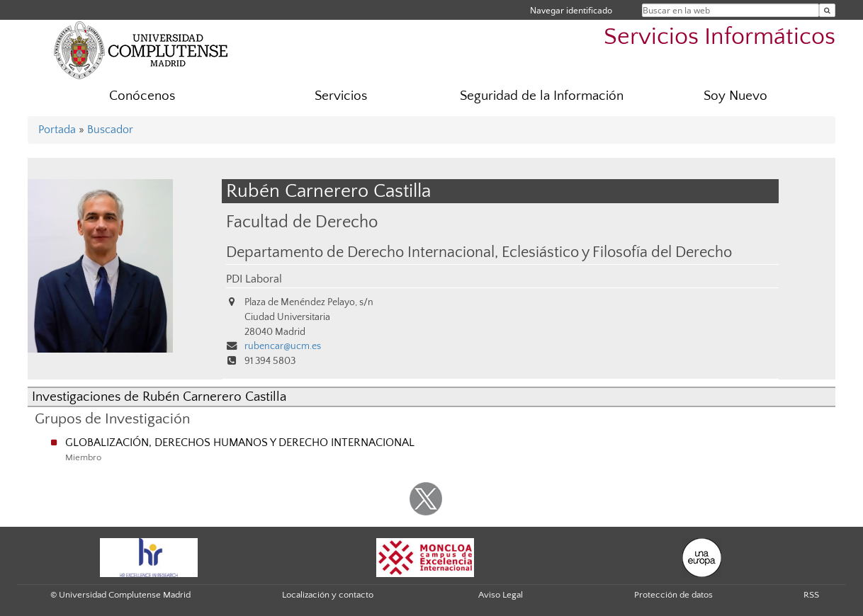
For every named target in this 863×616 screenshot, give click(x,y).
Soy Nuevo (735, 96)
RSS (811, 595)
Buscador (110, 130)
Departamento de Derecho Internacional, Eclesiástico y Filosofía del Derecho (479, 253)
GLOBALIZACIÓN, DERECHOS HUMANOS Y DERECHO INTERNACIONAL (240, 443)
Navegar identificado (571, 10)
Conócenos (142, 96)
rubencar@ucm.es (283, 346)
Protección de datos (673, 595)
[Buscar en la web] (827, 10)
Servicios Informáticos (720, 37)
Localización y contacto (328, 595)
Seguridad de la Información (542, 96)
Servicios (341, 96)
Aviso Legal (501, 595)
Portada (57, 130)
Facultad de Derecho (302, 222)
